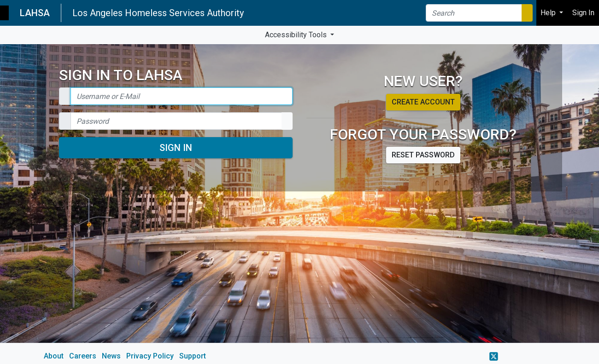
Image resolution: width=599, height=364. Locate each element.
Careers (83, 356)
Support (193, 356)
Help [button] (549, 13)
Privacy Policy (150, 356)
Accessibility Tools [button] (297, 35)
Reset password (423, 155)
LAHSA (35, 13)
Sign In (176, 148)
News (111, 356)
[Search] (474, 13)
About (54, 356)
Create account (423, 102)
